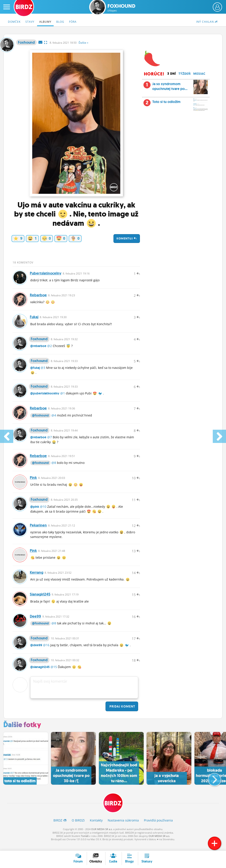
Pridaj (122, 713)
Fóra (73, 22)
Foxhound (121, 8)
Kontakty (96, 827)
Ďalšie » (83, 43)
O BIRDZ (78, 827)
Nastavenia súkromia (123, 827)
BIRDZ (113, 810)
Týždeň (185, 74)
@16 (46, 652)
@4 (54, 418)
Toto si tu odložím (176, 103)
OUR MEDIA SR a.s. (102, 836)
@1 (63, 396)
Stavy (30, 22)
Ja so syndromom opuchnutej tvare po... (176, 88)
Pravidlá (158, 827)
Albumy (45, 22)
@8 (54, 466)
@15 (54, 674)
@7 (50, 440)
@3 (43, 370)
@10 (43, 511)
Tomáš (85, 843)
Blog (60, 22)
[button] (211, 785)
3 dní (172, 74)
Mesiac (199, 74)
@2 (50, 347)
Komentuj (127, 238)
